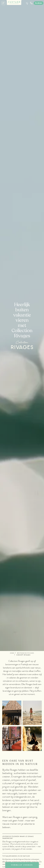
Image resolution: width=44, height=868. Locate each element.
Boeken (39, 3)
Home (12, 653)
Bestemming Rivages (26, 653)
